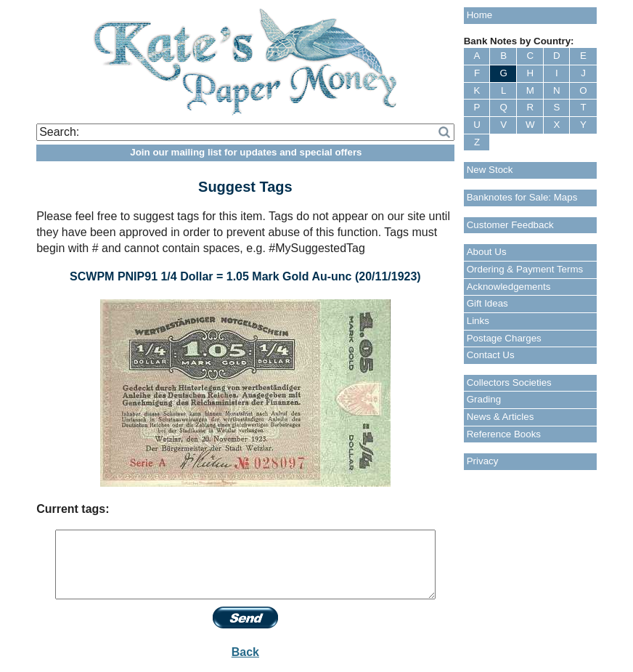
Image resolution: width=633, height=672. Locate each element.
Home (480, 15)
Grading (484, 399)
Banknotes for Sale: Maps (522, 197)
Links (478, 321)
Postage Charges (504, 338)
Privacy (483, 461)
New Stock (490, 170)
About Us (487, 252)
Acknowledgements (509, 287)
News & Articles (501, 417)
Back (245, 652)
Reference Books (504, 434)
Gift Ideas (487, 303)
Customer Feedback (510, 225)
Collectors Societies (509, 382)
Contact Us (491, 355)
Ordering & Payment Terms (525, 269)
